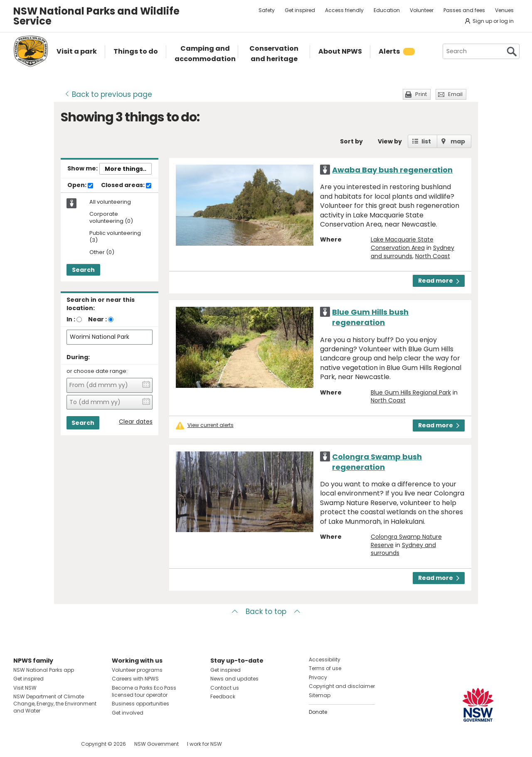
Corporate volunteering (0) (111, 218)
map (458, 141)
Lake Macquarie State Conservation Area (402, 244)
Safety (267, 10)
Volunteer (422, 10)
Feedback (223, 697)
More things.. (126, 169)
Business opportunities (140, 704)
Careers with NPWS (135, 679)
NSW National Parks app (44, 670)
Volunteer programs (137, 670)
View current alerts (211, 425)
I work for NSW (204, 744)
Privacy (318, 677)
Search (83, 270)
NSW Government (156, 744)
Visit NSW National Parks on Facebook (21, 744)
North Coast (433, 256)
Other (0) (102, 253)
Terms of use (325, 668)
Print (421, 94)
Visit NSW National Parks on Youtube (57, 744)
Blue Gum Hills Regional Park (411, 392)
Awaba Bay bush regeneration (392, 170)
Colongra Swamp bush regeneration (377, 462)
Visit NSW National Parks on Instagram (39, 744)
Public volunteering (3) (115, 237)
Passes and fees (464, 10)
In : (71, 319)
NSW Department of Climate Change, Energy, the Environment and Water (55, 704)
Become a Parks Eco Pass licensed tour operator (144, 691)
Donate (318, 712)
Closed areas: (126, 185)
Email (455, 94)
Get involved (128, 713)
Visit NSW (25, 688)
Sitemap (320, 695)
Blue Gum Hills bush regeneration (370, 317)
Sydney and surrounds (403, 549)
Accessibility (325, 660)
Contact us (225, 688)
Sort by (351, 141)
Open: (80, 185)
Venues (504, 10)
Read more (439, 281)
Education (387, 10)
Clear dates (136, 422)
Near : (97, 319)
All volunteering (110, 202)
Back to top (266, 612)
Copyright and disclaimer (342, 686)
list (426, 141)
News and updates (234, 679)
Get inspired (300, 10)
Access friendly (344, 10)
